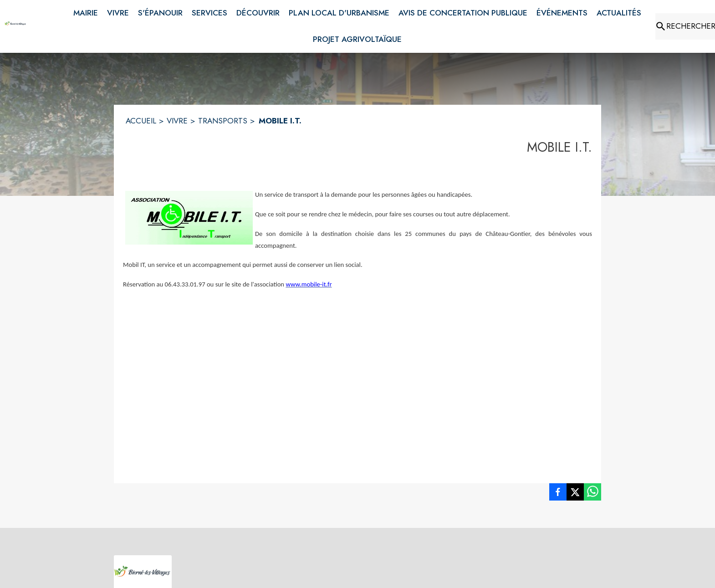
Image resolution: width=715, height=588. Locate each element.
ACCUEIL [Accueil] (141, 121)
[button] (189, 218)
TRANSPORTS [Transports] (223, 121)
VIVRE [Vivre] (177, 121)
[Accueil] (15, 26)
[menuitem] (86, 11)
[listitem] (558, 494)
